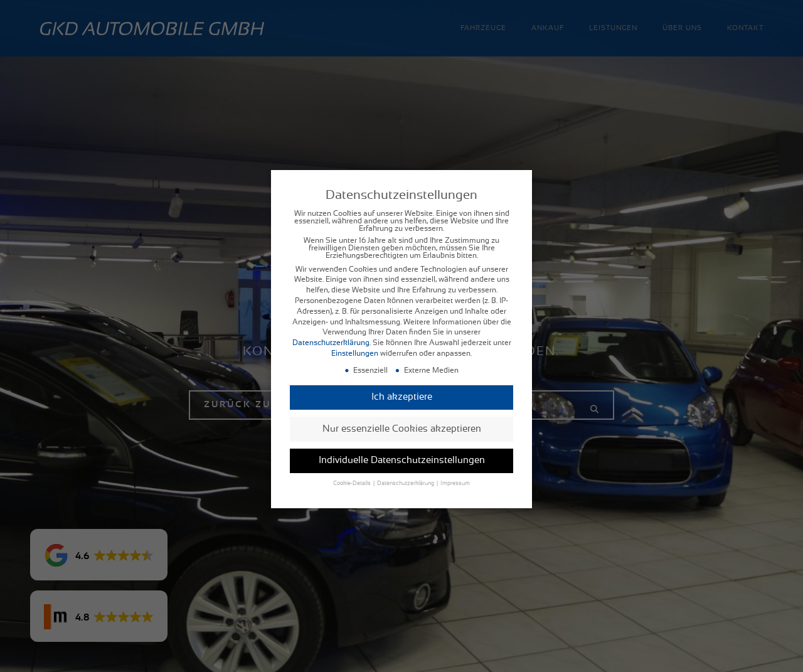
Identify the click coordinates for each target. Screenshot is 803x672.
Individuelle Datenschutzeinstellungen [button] (402, 451)
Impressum (455, 475)
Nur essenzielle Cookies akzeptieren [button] (402, 419)
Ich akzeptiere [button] (402, 387)
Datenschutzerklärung (331, 333)
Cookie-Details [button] (353, 475)
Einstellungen (355, 344)
